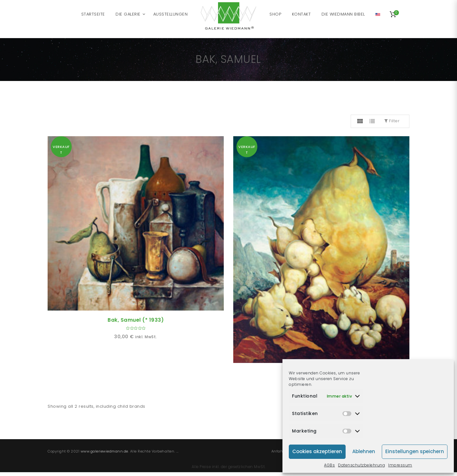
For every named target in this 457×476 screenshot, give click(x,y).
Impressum (400, 465)
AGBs (329, 465)
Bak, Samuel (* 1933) (136, 320)
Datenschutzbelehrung (361, 465)
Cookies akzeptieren (317, 451)
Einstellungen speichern (415, 451)
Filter (392, 121)
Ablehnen (364, 451)
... (177, 451)
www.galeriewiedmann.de (104, 451)
